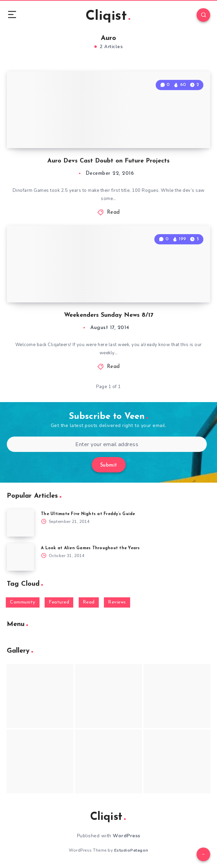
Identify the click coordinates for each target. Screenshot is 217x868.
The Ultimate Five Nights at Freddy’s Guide (88, 514)
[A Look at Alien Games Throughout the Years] (20, 557)
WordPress (127, 836)
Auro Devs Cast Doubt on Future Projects (108, 161)
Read (113, 212)
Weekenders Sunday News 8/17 (109, 315)
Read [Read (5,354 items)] (89, 602)
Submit (109, 465)
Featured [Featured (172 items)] (59, 602)
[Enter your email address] (107, 444)
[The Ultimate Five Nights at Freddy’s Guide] (20, 523)
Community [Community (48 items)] (23, 602)
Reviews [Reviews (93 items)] (117, 602)
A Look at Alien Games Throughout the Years (90, 548)
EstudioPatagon (131, 850)
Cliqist (108, 16)
